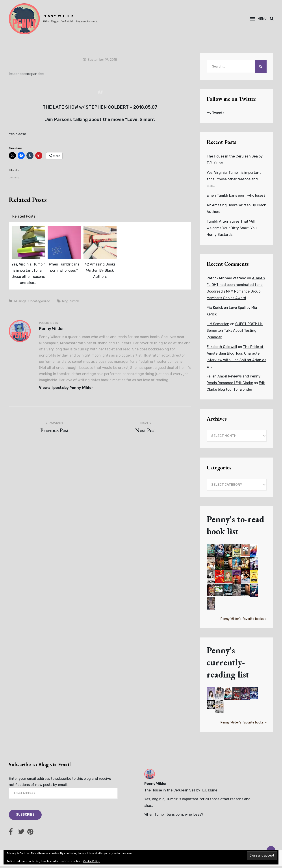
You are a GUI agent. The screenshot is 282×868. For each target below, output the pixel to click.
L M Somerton (218, 326)
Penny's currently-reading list (229, 664)
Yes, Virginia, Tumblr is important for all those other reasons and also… (28, 276)
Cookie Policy (92, 861)
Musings (21, 303)
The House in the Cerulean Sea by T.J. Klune (181, 792)
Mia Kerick (215, 310)
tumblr (80, 303)
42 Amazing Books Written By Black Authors (100, 273)
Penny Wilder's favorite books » (243, 621)
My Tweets (215, 115)
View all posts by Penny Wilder (66, 390)
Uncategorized (42, 303)
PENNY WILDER (60, 17)
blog (70, 303)
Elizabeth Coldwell (222, 349)
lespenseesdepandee (26, 76)
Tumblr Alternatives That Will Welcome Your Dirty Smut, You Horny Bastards (232, 230)
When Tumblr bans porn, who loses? (64, 270)
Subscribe (26, 817)
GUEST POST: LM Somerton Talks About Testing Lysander (235, 333)
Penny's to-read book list (236, 527)
